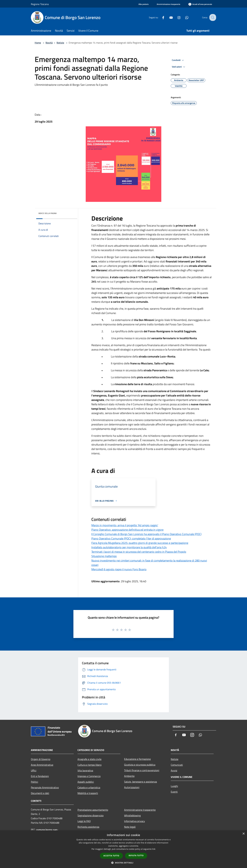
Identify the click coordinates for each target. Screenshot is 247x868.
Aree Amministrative (42, 765)
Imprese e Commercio (89, 776)
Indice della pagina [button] (47, 213)
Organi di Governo (41, 759)
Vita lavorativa (85, 770)
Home (38, 43)
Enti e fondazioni (40, 776)
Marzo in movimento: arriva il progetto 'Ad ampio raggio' (125, 525)
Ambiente (129, 776)
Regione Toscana (40, 4)
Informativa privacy (135, 821)
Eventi (174, 792)
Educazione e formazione (137, 759)
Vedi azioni (179, 67)
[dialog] (123, 849)
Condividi (178, 60)
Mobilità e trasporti (88, 793)
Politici (34, 782)
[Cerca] (212, 17)
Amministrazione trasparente (140, 810)
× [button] (243, 834)
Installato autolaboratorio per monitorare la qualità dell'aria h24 (129, 547)
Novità (49, 43)
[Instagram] (176, 17)
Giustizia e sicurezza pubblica (140, 765)
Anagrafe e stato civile (89, 759)
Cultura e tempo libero (89, 765)
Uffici (34, 770)
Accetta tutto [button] (111, 856)
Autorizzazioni (132, 787)
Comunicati (177, 765)
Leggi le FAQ (84, 821)
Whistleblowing (132, 815)
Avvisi (174, 770)
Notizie (60, 43)
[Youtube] (169, 17)
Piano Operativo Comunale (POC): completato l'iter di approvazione (131, 538)
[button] (123, 863)
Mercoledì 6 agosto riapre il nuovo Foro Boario (119, 569)
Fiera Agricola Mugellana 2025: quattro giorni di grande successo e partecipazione (140, 543)
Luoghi (174, 786)
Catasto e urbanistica (89, 787)
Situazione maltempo (104, 556)
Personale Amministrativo (45, 787)
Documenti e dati (40, 793)
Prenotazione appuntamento (93, 810)
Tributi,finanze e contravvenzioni (142, 770)
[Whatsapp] (184, 17)
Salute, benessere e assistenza (141, 782)
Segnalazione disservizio (90, 815)
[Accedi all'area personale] (200, 4)
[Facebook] (161, 17)
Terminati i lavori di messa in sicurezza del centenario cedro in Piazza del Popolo (139, 552)
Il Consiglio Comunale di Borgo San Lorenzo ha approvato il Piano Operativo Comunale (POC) (146, 534)
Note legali (130, 827)
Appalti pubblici (86, 782)
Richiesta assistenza (88, 827)
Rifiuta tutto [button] (136, 855)
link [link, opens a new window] (154, 849)
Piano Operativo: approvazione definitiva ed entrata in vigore (127, 530)
